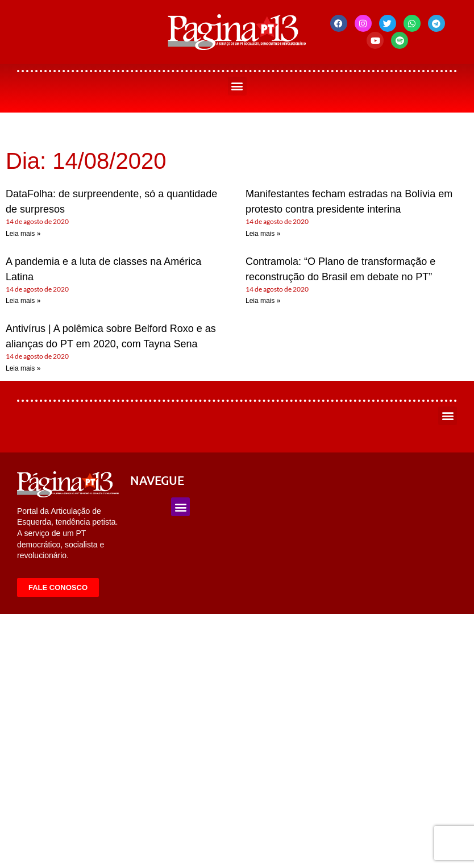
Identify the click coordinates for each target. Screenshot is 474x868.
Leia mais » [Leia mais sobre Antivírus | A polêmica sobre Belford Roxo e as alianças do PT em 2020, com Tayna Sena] (23, 368)
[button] (237, 86)
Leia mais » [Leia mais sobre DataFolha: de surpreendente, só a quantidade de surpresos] (23, 234)
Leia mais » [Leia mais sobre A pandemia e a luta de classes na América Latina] (23, 301)
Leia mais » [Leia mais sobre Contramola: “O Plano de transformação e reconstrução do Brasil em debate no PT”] (263, 301)
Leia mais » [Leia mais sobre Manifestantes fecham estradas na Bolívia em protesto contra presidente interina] (263, 234)
